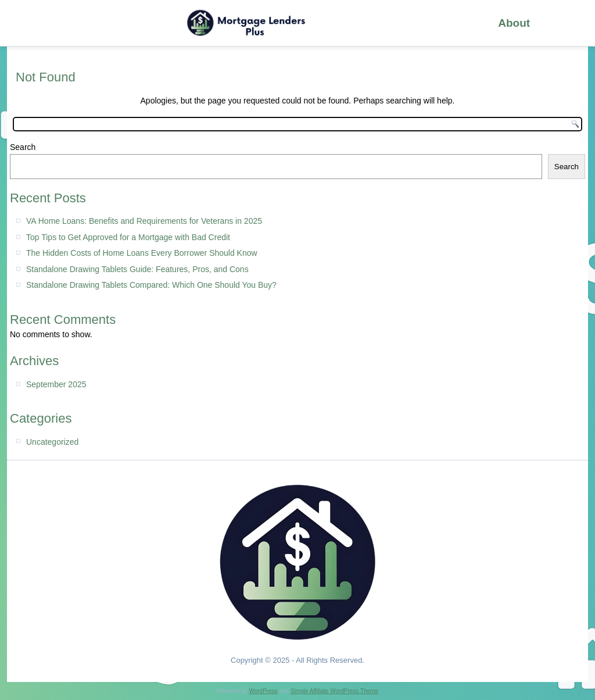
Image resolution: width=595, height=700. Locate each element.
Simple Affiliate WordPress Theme (334, 691)
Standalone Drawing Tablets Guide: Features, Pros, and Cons (137, 269)
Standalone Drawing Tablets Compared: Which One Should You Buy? (151, 285)
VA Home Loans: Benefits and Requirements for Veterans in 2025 (144, 221)
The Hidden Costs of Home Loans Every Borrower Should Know (142, 253)
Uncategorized (52, 442)
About (514, 23)
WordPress (263, 691)
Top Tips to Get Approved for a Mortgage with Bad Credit (128, 237)
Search (23, 147)
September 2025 (56, 384)
